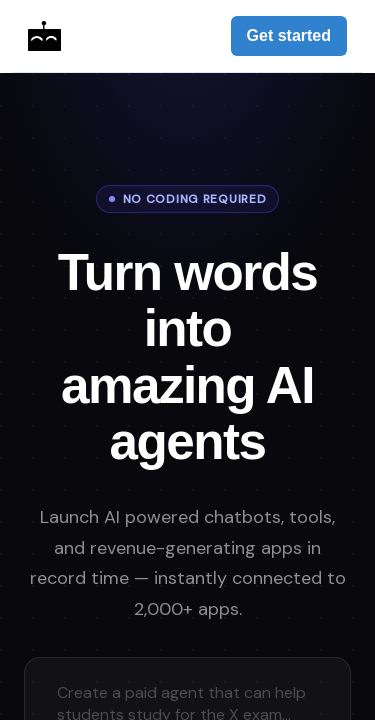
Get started (289, 35)
